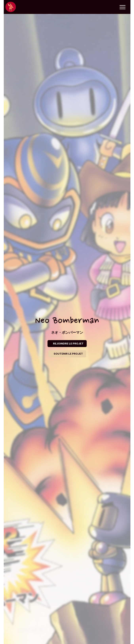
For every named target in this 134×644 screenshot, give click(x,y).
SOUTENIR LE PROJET (68, 354)
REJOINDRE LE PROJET (68, 343)
